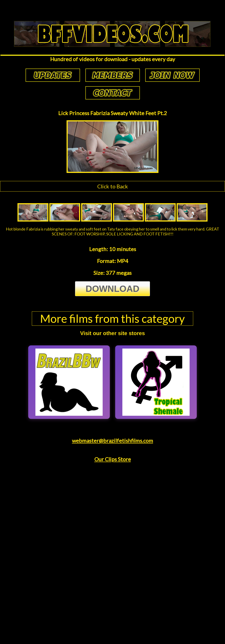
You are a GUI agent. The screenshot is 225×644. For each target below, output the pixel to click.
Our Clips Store (113, 459)
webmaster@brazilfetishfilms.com (112, 440)
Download (112, 289)
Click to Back (113, 186)
